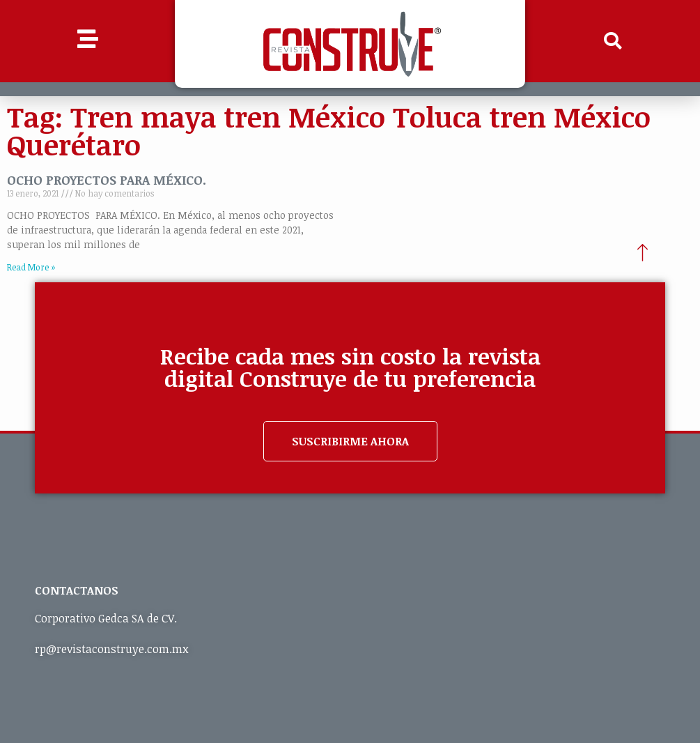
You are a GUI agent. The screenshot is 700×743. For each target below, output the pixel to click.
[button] (612, 41)
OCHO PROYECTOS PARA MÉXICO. (107, 180)
